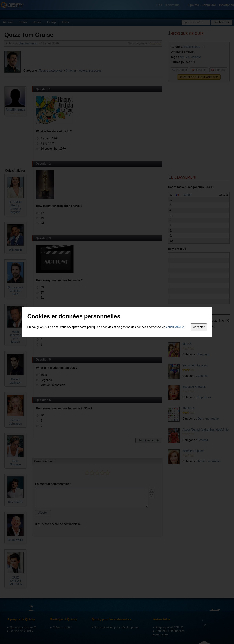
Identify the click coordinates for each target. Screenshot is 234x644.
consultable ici (175, 327)
